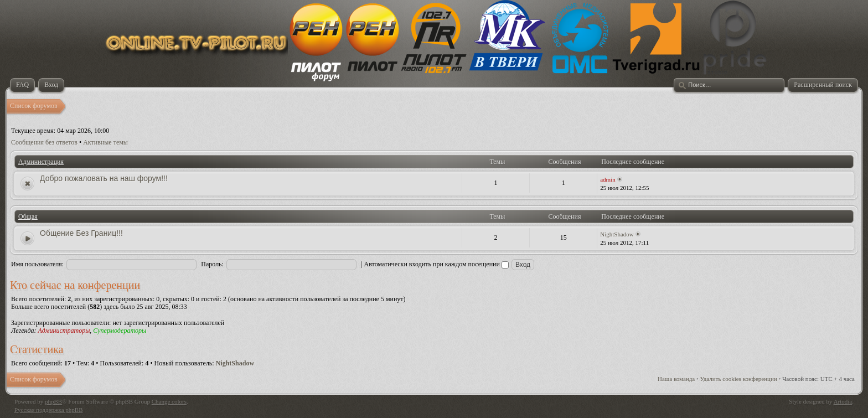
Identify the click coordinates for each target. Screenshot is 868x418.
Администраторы (64, 331)
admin (608, 179)
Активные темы (105, 142)
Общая (28, 216)
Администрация (41, 162)
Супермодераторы (120, 331)
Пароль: (212, 264)
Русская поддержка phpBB (48, 410)
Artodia (843, 401)
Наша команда (676, 379)
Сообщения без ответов (44, 142)
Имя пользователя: (37, 264)
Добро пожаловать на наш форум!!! (104, 178)
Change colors (169, 401)
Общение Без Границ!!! (81, 233)
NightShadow (617, 234)
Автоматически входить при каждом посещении (436, 264)
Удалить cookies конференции (739, 379)
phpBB (53, 401)
